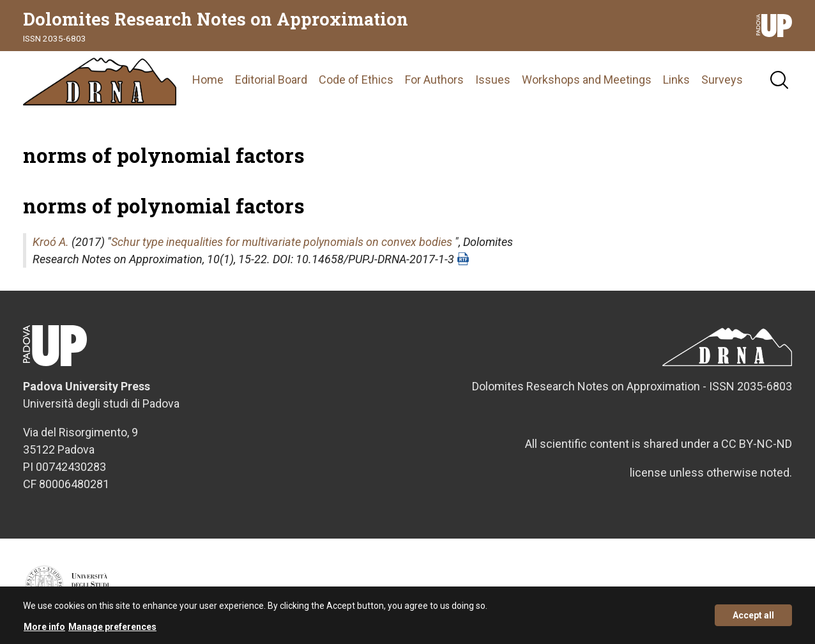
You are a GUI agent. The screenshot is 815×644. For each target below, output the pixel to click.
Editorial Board (271, 80)
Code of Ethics (356, 80)
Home (208, 80)
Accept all (753, 620)
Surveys (722, 80)
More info (44, 631)
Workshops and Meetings (587, 80)
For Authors (434, 80)
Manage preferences (112, 631)
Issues (493, 80)
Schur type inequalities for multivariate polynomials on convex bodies (282, 242)
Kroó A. (51, 242)
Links (676, 80)
